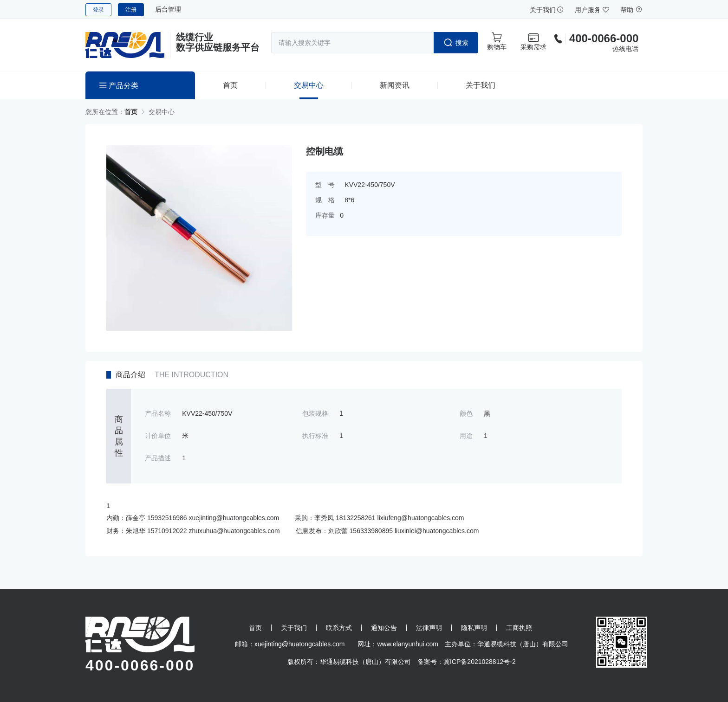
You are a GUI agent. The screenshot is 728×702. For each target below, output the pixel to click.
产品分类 (119, 86)
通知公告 (384, 628)
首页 (230, 85)
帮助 (631, 10)
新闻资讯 (395, 85)
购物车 (497, 41)
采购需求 (533, 41)
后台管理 (168, 9)
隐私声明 (474, 628)
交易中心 (309, 85)
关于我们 (547, 10)
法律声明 (429, 628)
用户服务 (592, 10)
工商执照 (519, 628)
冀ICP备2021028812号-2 (480, 662)
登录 (98, 10)
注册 (131, 10)
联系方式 (339, 628)
